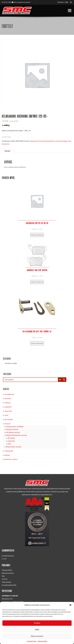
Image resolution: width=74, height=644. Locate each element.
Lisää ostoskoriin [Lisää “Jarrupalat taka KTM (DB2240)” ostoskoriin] (37, 282)
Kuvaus (7, 151)
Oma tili (4, 579)
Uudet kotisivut (8, 556)
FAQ (3, 576)
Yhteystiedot (6, 582)
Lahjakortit (8, 407)
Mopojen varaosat (12, 429)
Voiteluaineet (9, 451)
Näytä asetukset (37, 636)
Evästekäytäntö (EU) (9, 585)
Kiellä (37, 630)
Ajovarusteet (8, 420)
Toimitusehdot (7, 570)
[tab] (7, 151)
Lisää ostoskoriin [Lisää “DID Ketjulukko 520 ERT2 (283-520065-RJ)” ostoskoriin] (37, 343)
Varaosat (7, 424)
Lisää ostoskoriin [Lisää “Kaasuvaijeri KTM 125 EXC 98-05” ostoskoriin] (37, 235)
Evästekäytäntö (32, 641)
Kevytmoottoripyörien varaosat (50, 141)
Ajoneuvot (8, 399)
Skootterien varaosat (13, 432)
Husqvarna (34, 141)
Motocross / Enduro (11, 459)
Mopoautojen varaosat (14, 447)
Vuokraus (7, 403)
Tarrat (6, 415)
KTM (9, 444)
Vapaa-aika (8, 411)
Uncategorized (9, 394)
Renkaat (7, 455)
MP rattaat (11, 438)
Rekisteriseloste (42, 641)
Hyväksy (37, 623)
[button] (70, 605)
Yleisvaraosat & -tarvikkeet (15, 427)
